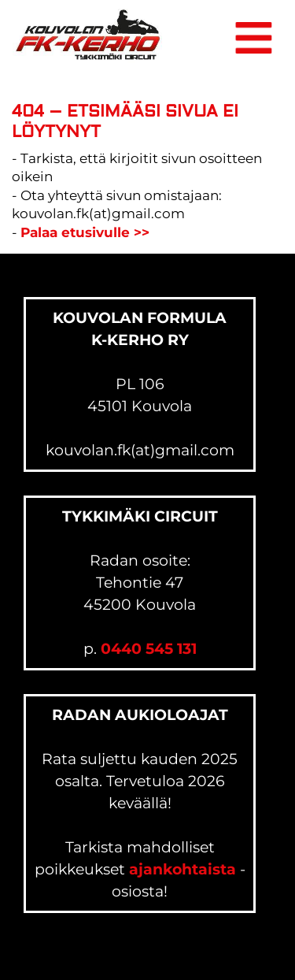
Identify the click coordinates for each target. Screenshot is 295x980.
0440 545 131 (149, 649)
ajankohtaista (183, 869)
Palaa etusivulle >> (85, 232)
